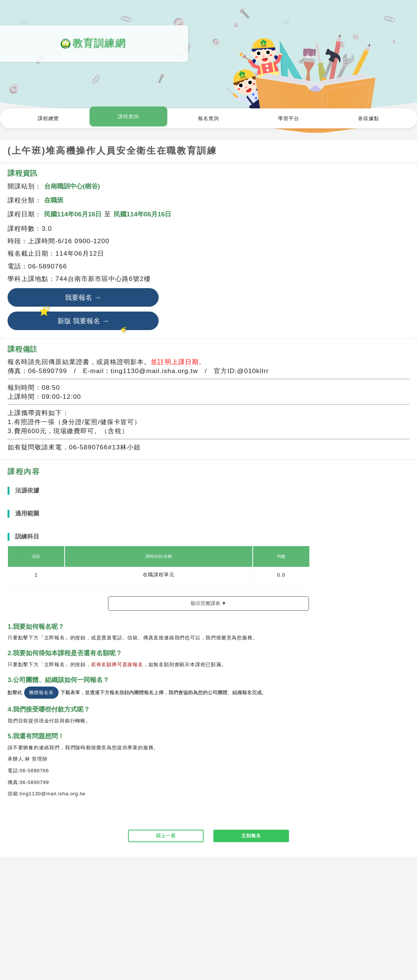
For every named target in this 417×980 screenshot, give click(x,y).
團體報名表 (41, 694)
